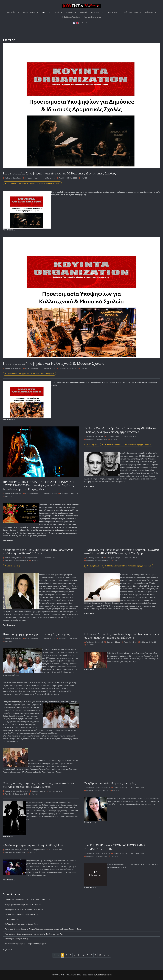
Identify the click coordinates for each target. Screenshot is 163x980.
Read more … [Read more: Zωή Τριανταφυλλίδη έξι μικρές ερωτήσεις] (90, 822)
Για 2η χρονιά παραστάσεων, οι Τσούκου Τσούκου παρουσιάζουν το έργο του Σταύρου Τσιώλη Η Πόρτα (43, 929)
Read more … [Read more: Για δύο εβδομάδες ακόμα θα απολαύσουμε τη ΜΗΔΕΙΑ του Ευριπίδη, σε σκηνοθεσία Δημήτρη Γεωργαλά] (90, 486)
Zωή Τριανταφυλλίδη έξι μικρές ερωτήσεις (110, 783)
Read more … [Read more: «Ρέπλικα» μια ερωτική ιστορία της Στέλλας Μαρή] (9, 880)
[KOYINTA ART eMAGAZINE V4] (81, 6)
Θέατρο (36, 178)
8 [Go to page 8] (91, 955)
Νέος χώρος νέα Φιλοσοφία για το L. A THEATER (23, 905)
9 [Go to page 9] (96, 955)
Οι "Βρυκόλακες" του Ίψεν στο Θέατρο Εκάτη (21, 924)
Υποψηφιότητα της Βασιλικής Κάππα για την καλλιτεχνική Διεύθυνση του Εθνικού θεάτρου (38, 551)
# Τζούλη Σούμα (93, 445)
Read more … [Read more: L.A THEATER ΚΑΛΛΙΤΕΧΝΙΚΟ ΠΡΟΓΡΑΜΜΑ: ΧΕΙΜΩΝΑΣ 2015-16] (90, 887)
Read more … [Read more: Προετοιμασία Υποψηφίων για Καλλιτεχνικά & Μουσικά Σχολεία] (9, 419)
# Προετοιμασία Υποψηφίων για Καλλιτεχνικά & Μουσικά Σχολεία (29, 374)
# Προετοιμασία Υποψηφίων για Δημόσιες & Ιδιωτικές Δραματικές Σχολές (32, 183)
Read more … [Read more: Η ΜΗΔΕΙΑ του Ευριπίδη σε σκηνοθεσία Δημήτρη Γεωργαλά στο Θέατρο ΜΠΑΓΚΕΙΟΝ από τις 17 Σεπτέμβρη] (90, 613)
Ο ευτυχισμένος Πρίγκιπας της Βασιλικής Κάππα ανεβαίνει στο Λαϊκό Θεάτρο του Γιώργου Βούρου (38, 785)
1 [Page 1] (63, 955)
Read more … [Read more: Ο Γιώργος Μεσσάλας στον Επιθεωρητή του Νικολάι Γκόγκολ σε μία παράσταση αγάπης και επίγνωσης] (90, 669)
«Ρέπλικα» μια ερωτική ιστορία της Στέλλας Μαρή (33, 845)
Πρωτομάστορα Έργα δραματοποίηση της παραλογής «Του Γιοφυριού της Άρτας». (35, 934)
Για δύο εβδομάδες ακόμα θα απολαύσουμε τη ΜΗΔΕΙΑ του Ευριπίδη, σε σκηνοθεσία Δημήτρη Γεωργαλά (121, 430)
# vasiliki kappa (11, 566)
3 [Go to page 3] (70, 955)
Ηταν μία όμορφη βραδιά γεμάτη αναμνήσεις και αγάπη (36, 634)
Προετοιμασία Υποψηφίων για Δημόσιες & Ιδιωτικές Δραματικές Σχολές (59, 173)
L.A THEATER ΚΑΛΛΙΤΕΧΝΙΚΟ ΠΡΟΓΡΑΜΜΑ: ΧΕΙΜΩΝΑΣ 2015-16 (116, 847)
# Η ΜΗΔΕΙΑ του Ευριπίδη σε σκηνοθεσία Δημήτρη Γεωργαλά (128, 445)
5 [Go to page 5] (79, 955)
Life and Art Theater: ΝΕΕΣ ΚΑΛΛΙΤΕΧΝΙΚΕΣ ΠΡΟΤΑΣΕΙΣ (28, 900)
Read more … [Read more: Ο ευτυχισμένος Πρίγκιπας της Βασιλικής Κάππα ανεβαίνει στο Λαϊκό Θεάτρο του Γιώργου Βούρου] (9, 836)
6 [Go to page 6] (83, 955)
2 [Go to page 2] (66, 955)
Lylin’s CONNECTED (13, 919)
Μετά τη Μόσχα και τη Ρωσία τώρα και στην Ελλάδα (24, 910)
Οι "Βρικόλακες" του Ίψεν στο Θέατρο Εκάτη (21, 914)
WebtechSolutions (104, 975)
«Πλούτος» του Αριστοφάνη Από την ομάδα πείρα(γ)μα (25, 944)
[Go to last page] (109, 955)
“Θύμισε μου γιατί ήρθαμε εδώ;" (17, 939)
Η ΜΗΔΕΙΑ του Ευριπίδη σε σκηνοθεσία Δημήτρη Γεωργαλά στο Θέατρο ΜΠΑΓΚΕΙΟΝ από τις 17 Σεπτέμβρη (122, 551)
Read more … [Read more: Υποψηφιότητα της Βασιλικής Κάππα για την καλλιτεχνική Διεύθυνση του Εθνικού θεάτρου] (9, 625)
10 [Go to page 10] (100, 955)
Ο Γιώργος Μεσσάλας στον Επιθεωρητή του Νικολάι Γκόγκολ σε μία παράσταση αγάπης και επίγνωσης (122, 636)
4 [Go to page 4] (75, 955)
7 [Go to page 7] (87, 955)
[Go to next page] (104, 955)
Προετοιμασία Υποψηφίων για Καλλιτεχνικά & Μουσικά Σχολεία (54, 363)
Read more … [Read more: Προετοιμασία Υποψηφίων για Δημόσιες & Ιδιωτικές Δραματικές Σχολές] (9, 230)
